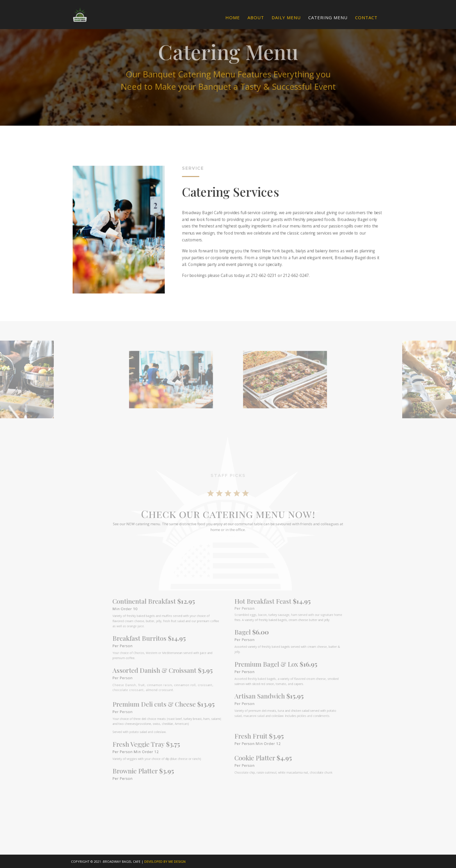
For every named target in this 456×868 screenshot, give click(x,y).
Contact (366, 18)
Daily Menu (286, 18)
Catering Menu (328, 18)
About (256, 18)
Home (233, 18)
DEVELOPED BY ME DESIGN (165, 861)
